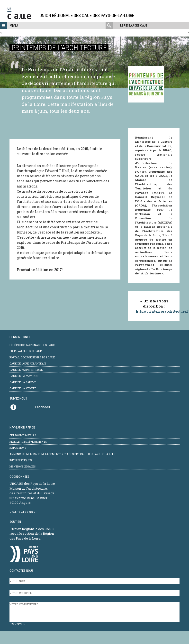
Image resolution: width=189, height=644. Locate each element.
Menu (14, 26)
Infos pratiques (21, 460)
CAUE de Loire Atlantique (28, 363)
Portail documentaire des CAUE (32, 357)
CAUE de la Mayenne (24, 376)
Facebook (43, 407)
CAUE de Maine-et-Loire (26, 370)
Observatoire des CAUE (26, 351)
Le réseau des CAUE (134, 25)
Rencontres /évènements (28, 442)
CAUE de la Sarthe (23, 382)
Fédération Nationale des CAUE (32, 345)
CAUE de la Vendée (23, 388)
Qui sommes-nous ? (23, 435)
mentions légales (22, 466)
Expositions (18, 448)
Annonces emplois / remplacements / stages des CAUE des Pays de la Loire (63, 454)
